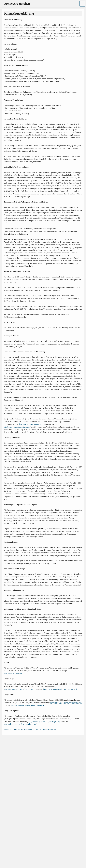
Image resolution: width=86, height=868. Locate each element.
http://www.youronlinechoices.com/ (17, 427)
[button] (82, 4)
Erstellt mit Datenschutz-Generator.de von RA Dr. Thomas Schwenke (30, 730)
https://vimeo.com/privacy (13, 673)
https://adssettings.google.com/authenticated (60, 689)
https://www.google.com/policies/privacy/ (19, 689)
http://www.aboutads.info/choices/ (32, 424)
